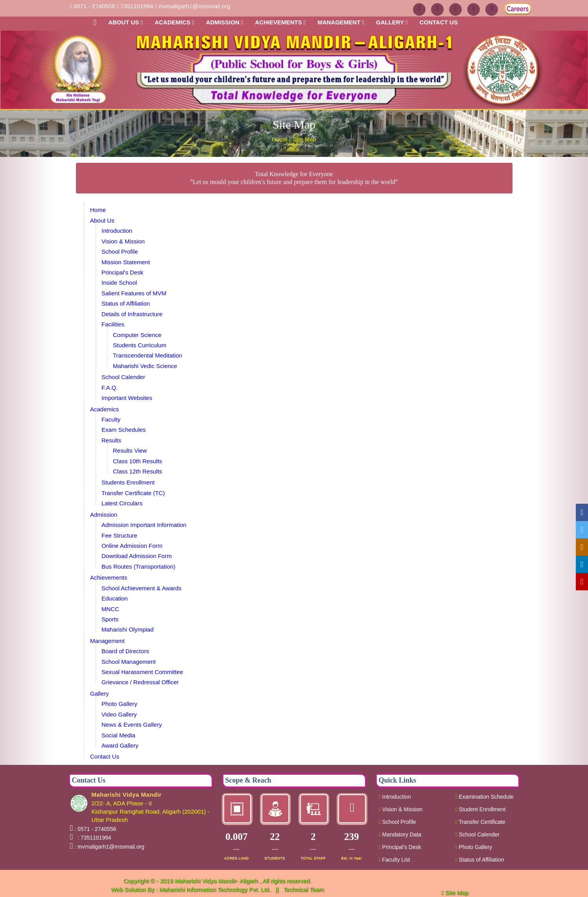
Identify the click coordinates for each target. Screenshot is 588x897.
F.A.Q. (110, 388)
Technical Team (303, 889)
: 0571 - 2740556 (95, 829)
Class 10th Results (137, 461)
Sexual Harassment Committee (142, 672)
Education (115, 598)
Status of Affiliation (126, 303)
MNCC (110, 609)
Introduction (117, 231)
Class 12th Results (137, 471)
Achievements (280, 22)
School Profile (120, 251)
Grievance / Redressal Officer (140, 682)
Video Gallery (119, 714)
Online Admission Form (132, 546)
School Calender (123, 377)
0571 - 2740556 (94, 6)
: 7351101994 (93, 838)
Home (280, 139)
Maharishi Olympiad (128, 629)
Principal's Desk (122, 272)
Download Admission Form (136, 556)
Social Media (118, 735)
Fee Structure (119, 535)
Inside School (119, 283)
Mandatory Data (400, 834)
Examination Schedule (485, 797)
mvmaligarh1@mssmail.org (194, 6)
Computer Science (137, 335)
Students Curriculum (140, 345)
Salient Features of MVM (134, 293)
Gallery (392, 22)
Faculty (111, 419)
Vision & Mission (123, 241)
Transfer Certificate (480, 822)
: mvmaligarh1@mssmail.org (109, 847)
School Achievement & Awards (141, 588)
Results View (130, 450)
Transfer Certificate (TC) (133, 493)
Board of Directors (125, 651)
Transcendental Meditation (147, 355)
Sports (110, 619)
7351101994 (137, 6)
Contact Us (105, 756)
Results (111, 440)
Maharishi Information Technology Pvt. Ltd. (216, 889)
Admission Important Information (144, 525)
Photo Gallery (119, 704)
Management (341, 22)
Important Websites (127, 398)
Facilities (113, 324)
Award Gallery (120, 745)
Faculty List (394, 860)
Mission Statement (126, 262)
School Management (129, 662)
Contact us (438, 22)
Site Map (305, 139)
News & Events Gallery (132, 725)
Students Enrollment (128, 482)
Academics (174, 22)
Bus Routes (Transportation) (138, 566)
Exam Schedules (124, 430)
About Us (125, 22)
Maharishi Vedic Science (145, 366)
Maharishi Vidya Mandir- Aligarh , (218, 881)
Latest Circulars (122, 503)
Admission (225, 22)
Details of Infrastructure (132, 314)
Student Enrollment (481, 809)
